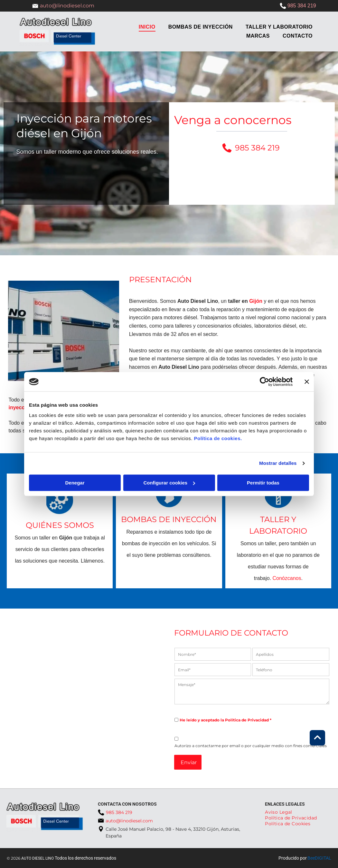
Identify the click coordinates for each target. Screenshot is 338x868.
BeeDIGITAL (319, 858)
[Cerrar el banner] (307, 382)
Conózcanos (287, 578)
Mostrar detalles (278, 463)
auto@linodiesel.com (67, 6)
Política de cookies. (218, 438)
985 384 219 (302, 6)
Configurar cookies (169, 483)
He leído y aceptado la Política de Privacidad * (225, 720)
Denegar (75, 483)
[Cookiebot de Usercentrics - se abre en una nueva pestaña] (264, 382)
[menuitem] (147, 27)
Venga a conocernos (233, 120)
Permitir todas (263, 483)
